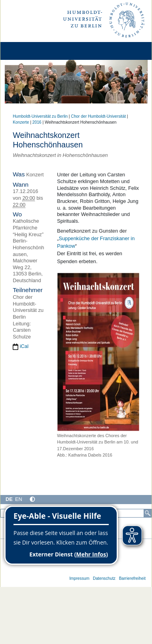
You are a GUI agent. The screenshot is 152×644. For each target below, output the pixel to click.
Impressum (80, 578)
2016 (37, 122)
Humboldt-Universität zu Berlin (40, 116)
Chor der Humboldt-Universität (98, 116)
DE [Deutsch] (9, 499)
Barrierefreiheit (132, 578)
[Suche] (148, 513)
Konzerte (21, 122)
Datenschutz (104, 578)
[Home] (29, 51)
